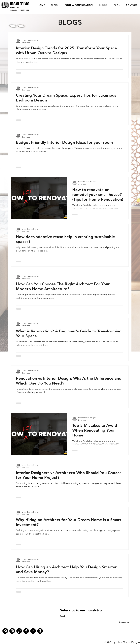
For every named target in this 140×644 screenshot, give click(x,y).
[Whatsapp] (5, 631)
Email (63, 616)
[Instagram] (12, 631)
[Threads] (40, 631)
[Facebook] (26, 631)
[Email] (84, 621)
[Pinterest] (19, 631)
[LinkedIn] (33, 631)
